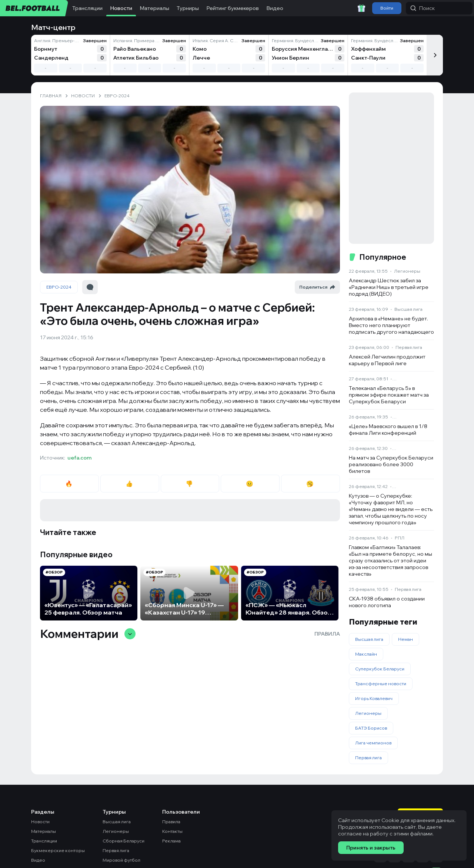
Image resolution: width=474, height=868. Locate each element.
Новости (121, 8)
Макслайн (366, 654)
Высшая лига (408, 309)
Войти (387, 8)
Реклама (171, 841)
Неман (405, 639)
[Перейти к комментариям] (90, 287)
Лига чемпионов (373, 743)
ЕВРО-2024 (59, 287)
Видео (275, 8)
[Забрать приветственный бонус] (361, 8)
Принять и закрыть (371, 848)
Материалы (154, 8)
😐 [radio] (250, 484)
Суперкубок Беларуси (380, 669)
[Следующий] (435, 55)
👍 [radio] (130, 484)
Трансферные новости (381, 684)
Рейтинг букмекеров (233, 8)
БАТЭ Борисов (371, 728)
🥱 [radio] (311, 484)
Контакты (172, 831)
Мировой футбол (121, 860)
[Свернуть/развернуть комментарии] (130, 634)
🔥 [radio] (69, 484)
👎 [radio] (190, 484)
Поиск (423, 8)
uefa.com (79, 458)
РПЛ (400, 538)
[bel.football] (34, 8)
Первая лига (409, 347)
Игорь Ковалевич (374, 698)
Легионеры (407, 271)
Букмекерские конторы (58, 850)
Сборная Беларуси (123, 841)
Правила (327, 634)
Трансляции (87, 8)
